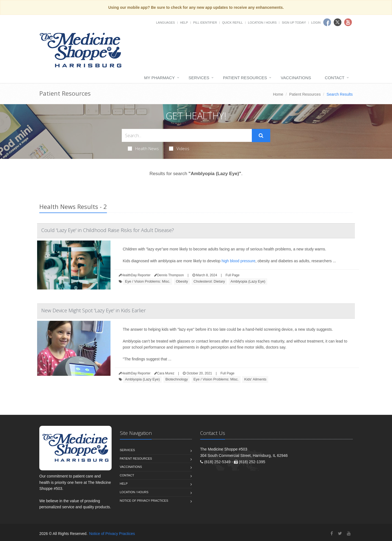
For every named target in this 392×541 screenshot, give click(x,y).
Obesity (182, 281)
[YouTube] (349, 533)
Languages (165, 23)
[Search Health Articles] (187, 135)
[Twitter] (340, 533)
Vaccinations (296, 78)
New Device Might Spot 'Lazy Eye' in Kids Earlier (93, 310)
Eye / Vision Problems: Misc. (148, 281)
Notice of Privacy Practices (144, 501)
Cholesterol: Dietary (209, 281)
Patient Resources (245, 78)
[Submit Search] (261, 136)
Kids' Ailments (255, 379)
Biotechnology (177, 379)
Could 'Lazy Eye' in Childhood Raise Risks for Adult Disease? (108, 230)
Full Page (232, 275)
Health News (143, 148)
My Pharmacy (159, 78)
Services (199, 78)
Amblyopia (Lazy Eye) (248, 281)
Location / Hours (262, 23)
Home (278, 94)
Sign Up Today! (294, 23)
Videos (179, 148)
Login (316, 23)
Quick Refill (232, 23)
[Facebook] (332, 533)
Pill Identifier (205, 23)
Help (184, 23)
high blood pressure (238, 261)
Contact (335, 78)
